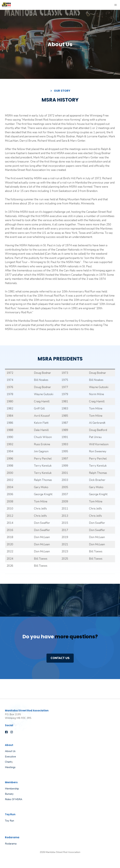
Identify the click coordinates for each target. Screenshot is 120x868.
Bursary (9, 794)
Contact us (60, 658)
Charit (8, 762)
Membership (12, 789)
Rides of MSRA (14, 799)
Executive (10, 757)
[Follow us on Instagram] (12, 732)
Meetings (10, 767)
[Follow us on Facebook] (6, 732)
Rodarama (11, 844)
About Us (10, 751)
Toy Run (9, 821)
